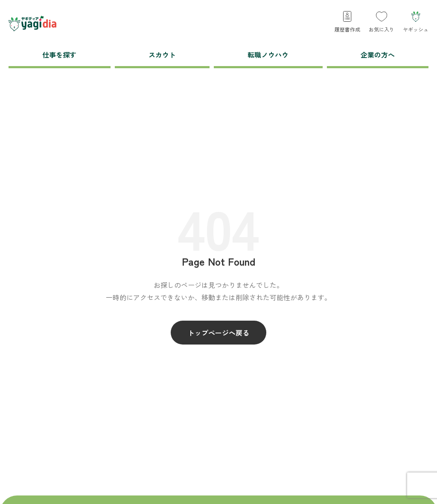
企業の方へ (378, 55)
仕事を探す (59, 55)
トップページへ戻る (218, 333)
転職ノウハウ (268, 55)
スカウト (162, 55)
